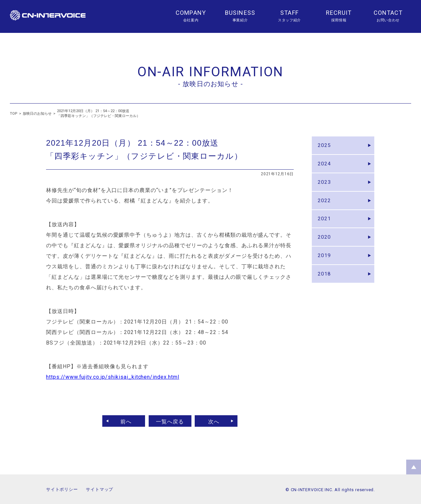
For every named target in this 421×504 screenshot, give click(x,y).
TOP (14, 114)
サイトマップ (99, 489)
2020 (325, 246)
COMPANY (191, 13)
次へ (216, 421)
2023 (325, 186)
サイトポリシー (62, 489)
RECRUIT (339, 13)
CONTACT (388, 13)
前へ (124, 421)
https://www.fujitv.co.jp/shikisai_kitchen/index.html (113, 377)
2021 (325, 226)
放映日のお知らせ (37, 114)
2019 (325, 266)
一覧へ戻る (170, 421)
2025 (325, 146)
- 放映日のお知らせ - (210, 84)
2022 (325, 206)
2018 (325, 287)
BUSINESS (240, 13)
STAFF (289, 13)
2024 (325, 166)
